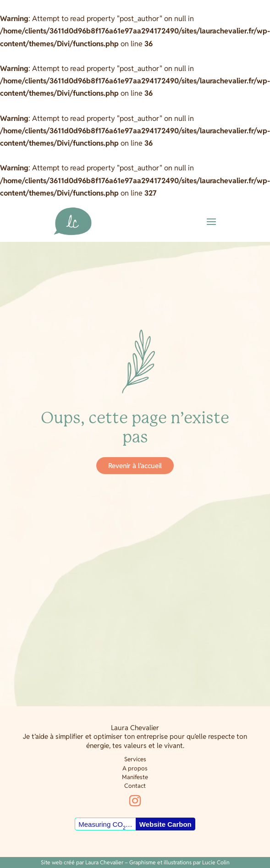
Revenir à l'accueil (135, 466)
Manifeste (135, 777)
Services (135, 759)
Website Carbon (165, 824)
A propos (135, 768)
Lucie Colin (216, 862)
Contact (135, 786)
